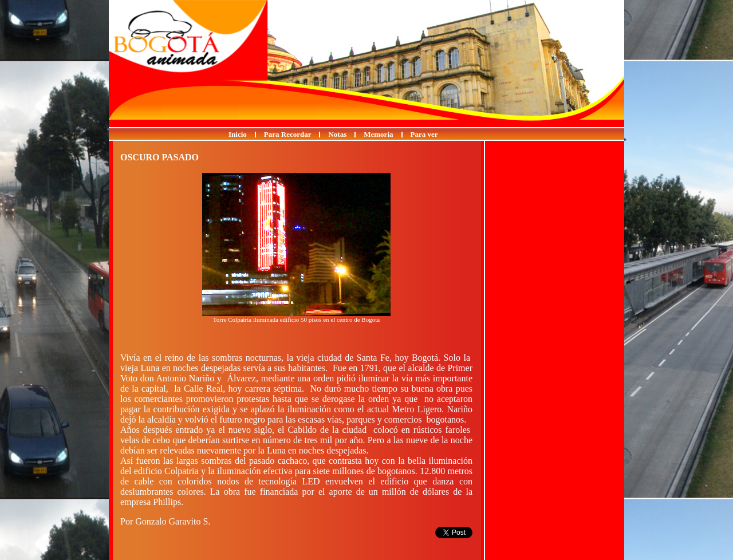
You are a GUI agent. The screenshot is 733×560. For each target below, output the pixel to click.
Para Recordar (288, 135)
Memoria (378, 135)
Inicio (238, 135)
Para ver (424, 135)
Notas (337, 135)
